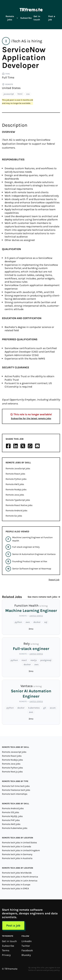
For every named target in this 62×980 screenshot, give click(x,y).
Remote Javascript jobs (14, 752)
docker (37, 622)
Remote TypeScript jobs (18, 500)
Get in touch (37, 18)
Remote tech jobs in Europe (16, 885)
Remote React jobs (15, 474)
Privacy (6, 955)
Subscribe (26, 18)
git (45, 708)
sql (46, 622)
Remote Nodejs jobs (16, 490)
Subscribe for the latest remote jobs (31, 418)
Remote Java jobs (15, 495)
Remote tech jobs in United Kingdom (21, 850)
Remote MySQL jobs (12, 816)
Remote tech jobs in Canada (17, 846)
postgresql (46, 660)
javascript (9, 94)
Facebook (27, 950)
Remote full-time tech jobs (16, 786)
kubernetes (34, 708)
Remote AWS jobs (15, 484)
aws (28, 622)
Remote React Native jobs (19, 505)
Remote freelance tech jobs (16, 790)
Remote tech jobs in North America (20, 877)
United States (11, 88)
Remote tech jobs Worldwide (17, 873)
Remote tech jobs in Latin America (20, 881)
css (28, 94)
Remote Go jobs (14, 516)
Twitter (26, 946)
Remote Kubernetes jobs (15, 828)
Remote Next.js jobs (12, 772)
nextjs (34, 660)
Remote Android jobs (16, 511)
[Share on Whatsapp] (30, 446)
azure (53, 708)
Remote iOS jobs (10, 812)
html (20, 94)
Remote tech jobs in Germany (17, 854)
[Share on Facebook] (8, 446)
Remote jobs (12, 18)
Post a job (52, 18)
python (18, 622)
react (24, 660)
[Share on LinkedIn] (16, 446)
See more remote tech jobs (42, 597)
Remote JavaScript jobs (18, 468)
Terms (6, 950)
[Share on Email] (37, 446)
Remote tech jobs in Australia (17, 858)
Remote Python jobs (16, 479)
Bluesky (26, 955)
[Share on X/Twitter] (23, 446)
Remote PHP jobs (11, 820)
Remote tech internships (15, 794)
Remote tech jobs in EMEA (15, 888)
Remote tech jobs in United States (19, 843)
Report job (54, 580)
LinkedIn (27, 941)
